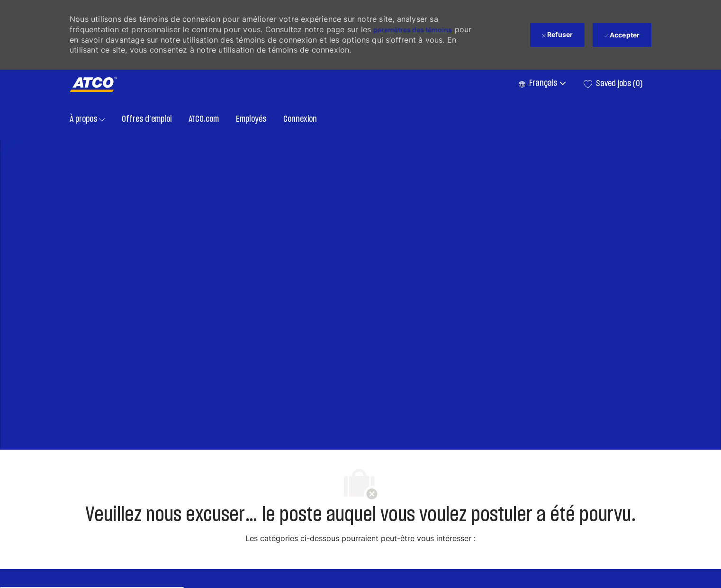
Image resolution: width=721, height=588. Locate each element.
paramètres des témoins (413, 30)
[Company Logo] (93, 85)
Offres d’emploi (147, 119)
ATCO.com (204, 119)
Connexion (300, 119)
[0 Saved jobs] (613, 84)
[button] (542, 84)
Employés (251, 119)
